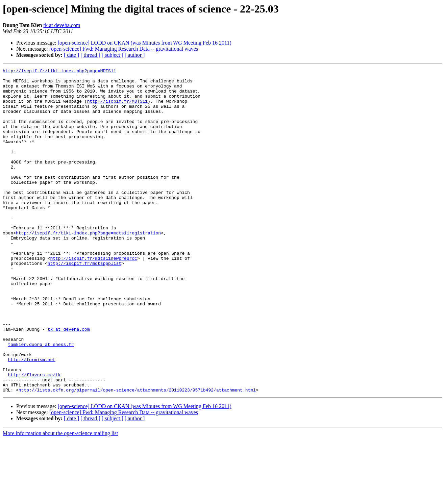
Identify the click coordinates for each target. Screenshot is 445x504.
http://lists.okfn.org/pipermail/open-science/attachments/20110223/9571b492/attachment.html (137, 455)
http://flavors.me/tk (34, 436)
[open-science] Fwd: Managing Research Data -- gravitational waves (124, 49)
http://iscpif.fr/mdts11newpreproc (93, 297)
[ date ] (71, 55)
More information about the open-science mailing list (60, 498)
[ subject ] (113, 55)
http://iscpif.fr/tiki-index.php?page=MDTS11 (59, 72)
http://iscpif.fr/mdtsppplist (84, 303)
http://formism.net (32, 418)
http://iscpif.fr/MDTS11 (117, 108)
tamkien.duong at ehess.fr (41, 400)
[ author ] (135, 55)
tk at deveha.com (62, 25)
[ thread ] (90, 55)
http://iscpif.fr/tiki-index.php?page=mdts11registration (88, 266)
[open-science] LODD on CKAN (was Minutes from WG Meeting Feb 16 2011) (145, 43)
